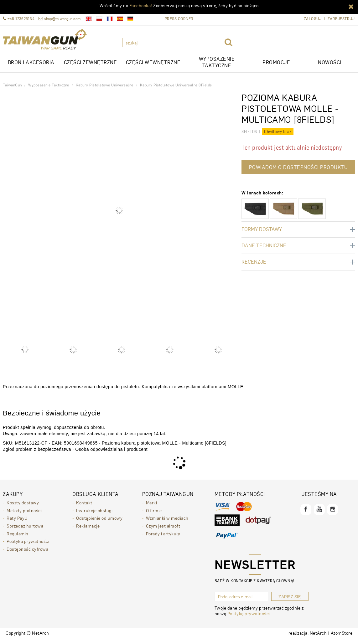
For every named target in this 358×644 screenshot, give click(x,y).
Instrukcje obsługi (94, 514)
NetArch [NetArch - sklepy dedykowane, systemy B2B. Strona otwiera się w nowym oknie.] (318, 637)
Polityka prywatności (28, 544)
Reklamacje (88, 529)
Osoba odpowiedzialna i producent (111, 454)
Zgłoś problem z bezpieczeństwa (37, 454)
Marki (152, 507)
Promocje (276, 67)
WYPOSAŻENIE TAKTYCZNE (217, 66)
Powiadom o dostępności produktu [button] (298, 171)
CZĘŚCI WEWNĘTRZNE (153, 67)
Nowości (330, 67)
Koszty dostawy (23, 507)
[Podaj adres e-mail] (241, 601)
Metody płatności (24, 514)
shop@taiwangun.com (60, 19)
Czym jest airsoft (163, 529)
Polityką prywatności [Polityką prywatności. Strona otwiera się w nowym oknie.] (249, 618)
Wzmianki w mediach (167, 522)
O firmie (154, 514)
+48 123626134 (19, 19)
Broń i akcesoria (31, 67)
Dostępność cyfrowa (27, 552)
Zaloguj (313, 19)
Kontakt (84, 507)
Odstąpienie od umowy (99, 522)
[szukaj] (172, 43)
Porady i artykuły (163, 537)
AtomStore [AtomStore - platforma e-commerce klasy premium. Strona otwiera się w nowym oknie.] (342, 637)
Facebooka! (141, 5)
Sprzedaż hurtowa (25, 529)
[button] (351, 6)
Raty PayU (17, 522)
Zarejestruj (341, 19)
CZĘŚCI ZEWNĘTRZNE (91, 67)
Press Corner (179, 18)
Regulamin (18, 537)
